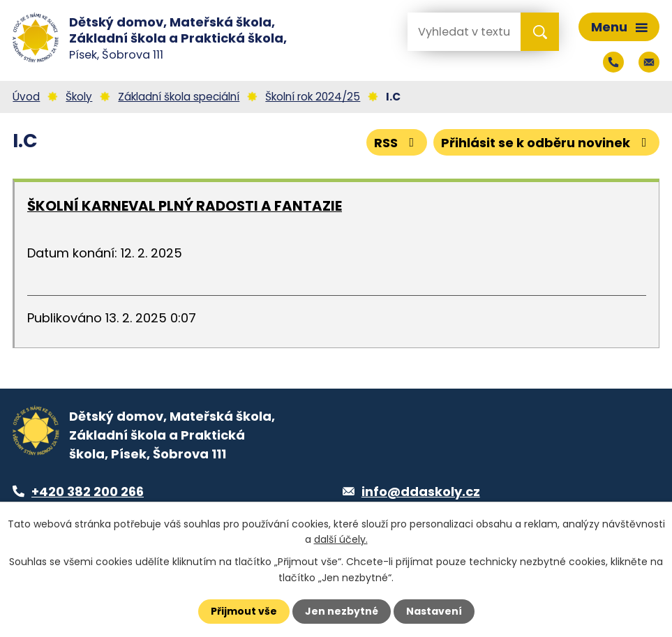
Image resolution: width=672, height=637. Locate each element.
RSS (397, 143)
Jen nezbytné (342, 611)
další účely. (341, 539)
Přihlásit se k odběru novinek (547, 143)
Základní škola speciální (179, 97)
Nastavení (434, 611)
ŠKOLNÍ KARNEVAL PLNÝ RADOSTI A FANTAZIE (185, 206)
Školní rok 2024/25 (313, 97)
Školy (79, 97)
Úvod (26, 97)
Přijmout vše (244, 611)
